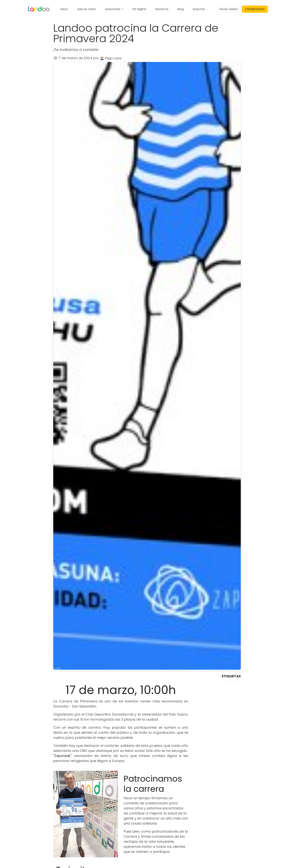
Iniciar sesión (229, 9)
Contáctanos (255, 9)
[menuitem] (64, 9)
